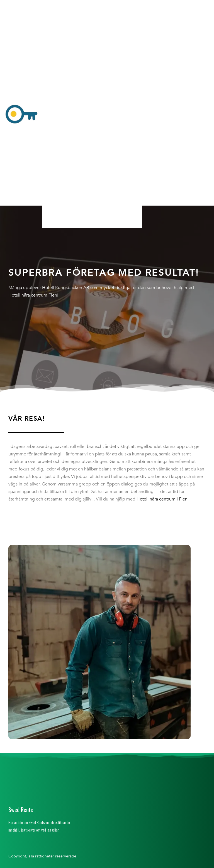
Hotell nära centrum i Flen (162, 499)
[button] (92, 115)
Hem (53, 6)
